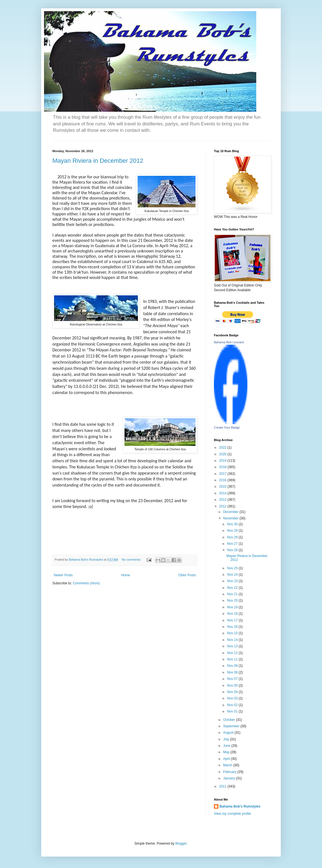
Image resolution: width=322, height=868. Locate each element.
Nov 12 (233, 653)
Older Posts (187, 575)
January (230, 778)
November (231, 518)
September (232, 726)
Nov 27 (233, 544)
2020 (223, 454)
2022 (223, 448)
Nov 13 (233, 646)
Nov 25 (233, 568)
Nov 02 (233, 705)
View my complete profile (232, 814)
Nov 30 (233, 524)
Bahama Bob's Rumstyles (240, 806)
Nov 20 (233, 600)
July (227, 739)
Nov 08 (233, 672)
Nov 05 (233, 685)
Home (126, 575)
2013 (223, 500)
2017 (223, 474)
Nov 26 (233, 550)
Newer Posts (63, 575)
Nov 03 (233, 698)
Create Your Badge (227, 427)
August (229, 733)
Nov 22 (233, 588)
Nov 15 (233, 633)
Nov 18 (233, 614)
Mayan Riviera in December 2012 (98, 161)
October (230, 720)
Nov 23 (233, 581)
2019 (223, 461)
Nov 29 (233, 531)
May (227, 752)
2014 (223, 493)
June (227, 746)
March (228, 765)
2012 (223, 506)
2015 (223, 487)
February (230, 772)
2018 (223, 467)
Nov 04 (233, 692)
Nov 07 (233, 679)
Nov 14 (233, 640)
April (227, 759)
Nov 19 (233, 607)
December (231, 512)
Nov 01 (233, 711)
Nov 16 (233, 627)
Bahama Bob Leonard (229, 342)
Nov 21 (233, 594)
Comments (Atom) (86, 583)
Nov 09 (233, 666)
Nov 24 (233, 575)
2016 (223, 480)
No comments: (132, 560)
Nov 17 (233, 620)
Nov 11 (233, 659)
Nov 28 (233, 537)
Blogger (181, 843)
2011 (223, 786)
